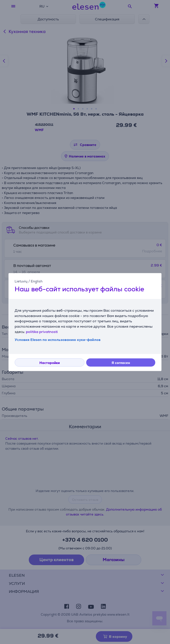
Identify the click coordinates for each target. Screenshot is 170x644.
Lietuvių (21, 281)
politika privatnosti (42, 332)
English (37, 281)
